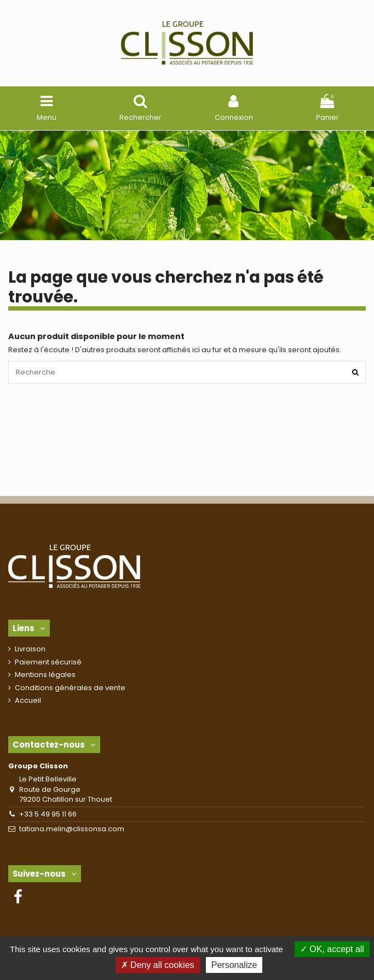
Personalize (234, 965)
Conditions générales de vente (70, 688)
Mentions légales (45, 675)
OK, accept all (332, 949)
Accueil (28, 701)
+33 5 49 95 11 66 (48, 814)
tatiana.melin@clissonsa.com (72, 829)
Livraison (30, 649)
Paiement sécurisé (48, 662)
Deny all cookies (158, 965)
